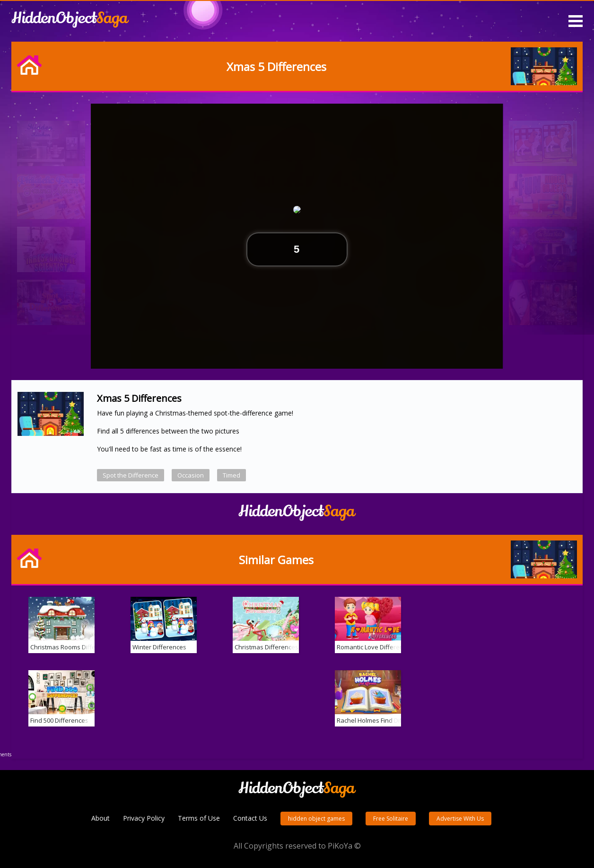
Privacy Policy (144, 818)
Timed (231, 475)
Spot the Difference (131, 475)
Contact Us (250, 818)
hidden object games (316, 819)
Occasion (191, 475)
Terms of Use (199, 818)
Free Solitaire (391, 819)
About (100, 818)
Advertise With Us (460, 819)
